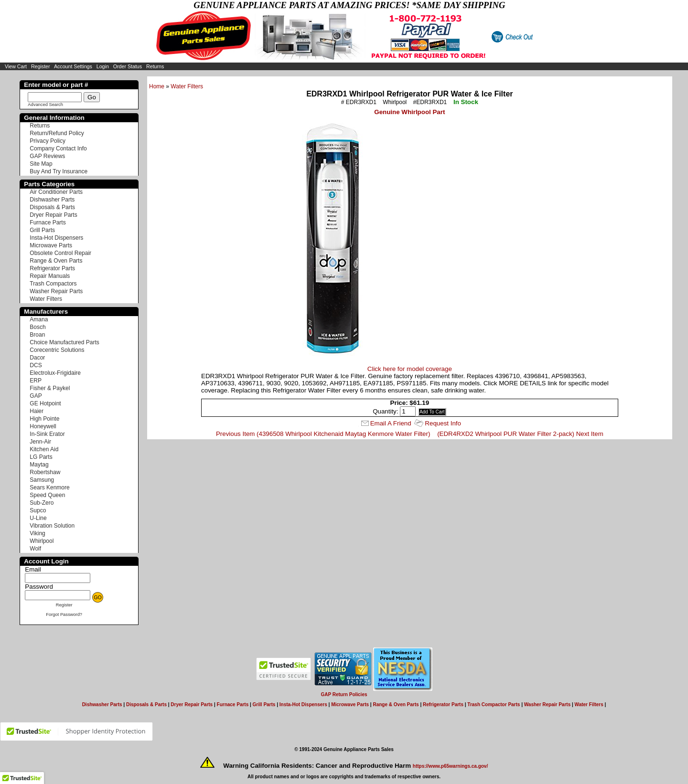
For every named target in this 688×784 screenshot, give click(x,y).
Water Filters (187, 86)
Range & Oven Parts (56, 261)
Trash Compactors (53, 284)
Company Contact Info (58, 148)
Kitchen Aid (44, 449)
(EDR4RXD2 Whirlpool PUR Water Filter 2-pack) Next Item (520, 434)
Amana (39, 319)
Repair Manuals (50, 276)
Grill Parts (42, 230)
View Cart (16, 66)
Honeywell (43, 426)
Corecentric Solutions (57, 350)
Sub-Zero (42, 503)
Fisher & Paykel (50, 388)
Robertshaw (45, 472)
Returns (155, 66)
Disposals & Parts (52, 207)
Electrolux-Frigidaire (55, 373)
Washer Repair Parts (56, 291)
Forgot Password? (64, 614)
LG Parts (41, 457)
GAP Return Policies (344, 694)
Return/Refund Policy (57, 133)
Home (157, 86)
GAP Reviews (47, 156)
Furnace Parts (48, 222)
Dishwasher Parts (52, 200)
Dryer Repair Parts (53, 215)
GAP (36, 396)
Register (41, 66)
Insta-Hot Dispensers (56, 238)
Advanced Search (45, 105)
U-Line (38, 518)
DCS (36, 365)
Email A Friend (391, 423)
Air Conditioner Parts (56, 192)
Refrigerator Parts (52, 268)
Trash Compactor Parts (494, 705)
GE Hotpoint (45, 403)
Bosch (38, 327)
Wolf (35, 549)
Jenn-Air (40, 442)
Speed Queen (47, 495)
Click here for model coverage (410, 369)
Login (103, 66)
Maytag (39, 465)
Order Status (128, 66)
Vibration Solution (52, 526)
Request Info (443, 423)
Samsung (42, 480)
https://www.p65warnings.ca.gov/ (450, 766)
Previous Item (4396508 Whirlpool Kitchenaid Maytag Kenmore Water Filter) (323, 434)
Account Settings (73, 66)
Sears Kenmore (49, 487)
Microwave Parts (51, 245)
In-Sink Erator (47, 434)
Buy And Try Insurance (59, 171)
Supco (38, 510)
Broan (37, 335)
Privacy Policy (48, 141)
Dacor (37, 358)
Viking (37, 533)
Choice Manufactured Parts (64, 342)
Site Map (41, 164)
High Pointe (44, 419)
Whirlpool (42, 541)
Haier (37, 411)
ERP (36, 381)
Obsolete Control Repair (60, 253)
